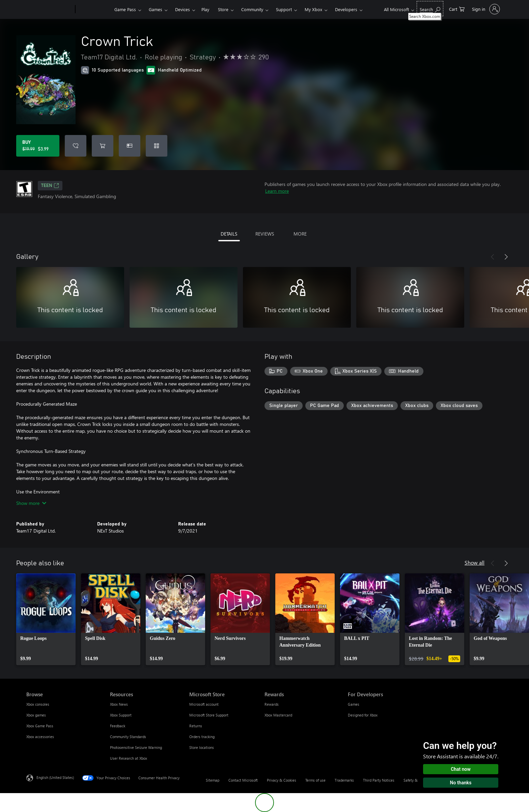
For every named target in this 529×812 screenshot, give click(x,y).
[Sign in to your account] (485, 9)
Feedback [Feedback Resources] (118, 726)
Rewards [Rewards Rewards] (272, 704)
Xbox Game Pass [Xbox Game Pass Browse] (40, 726)
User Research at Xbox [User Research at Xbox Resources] (129, 758)
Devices (183, 9)
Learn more (277, 191)
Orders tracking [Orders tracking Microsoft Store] (202, 737)
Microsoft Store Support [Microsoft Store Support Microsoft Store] (209, 715)
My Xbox (313, 9)
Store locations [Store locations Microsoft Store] (202, 747)
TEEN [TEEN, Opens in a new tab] (50, 186)
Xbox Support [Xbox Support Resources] (121, 715)
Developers (346, 9)
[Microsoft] (49, 9)
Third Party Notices (379, 780)
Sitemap (213, 780)
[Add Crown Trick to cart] (103, 146)
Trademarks (344, 780)
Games (156, 9)
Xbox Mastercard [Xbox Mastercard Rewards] (278, 715)
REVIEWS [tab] (265, 234)
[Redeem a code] (157, 146)
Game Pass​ (125, 9)
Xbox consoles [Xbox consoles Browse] (38, 704)
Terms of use (315, 780)
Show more (31, 503)
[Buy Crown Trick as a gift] (130, 146)
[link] (46, 619)
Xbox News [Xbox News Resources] (119, 704)
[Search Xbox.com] (430, 9)
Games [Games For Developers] (354, 704)
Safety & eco (414, 780)
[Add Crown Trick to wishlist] (76, 146)
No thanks (461, 783)
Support (284, 9)
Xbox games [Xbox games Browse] (36, 715)
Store (223, 9)
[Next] (506, 257)
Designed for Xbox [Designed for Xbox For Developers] (363, 715)
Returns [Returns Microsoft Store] (196, 726)
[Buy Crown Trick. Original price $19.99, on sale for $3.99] (38, 146)
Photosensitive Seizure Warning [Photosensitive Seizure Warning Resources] (136, 747)
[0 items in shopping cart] (457, 9)
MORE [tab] (300, 234)
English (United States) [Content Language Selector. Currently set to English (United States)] (55, 777)
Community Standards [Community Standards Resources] (128, 737)
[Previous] (493, 257)
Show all (475, 562)
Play (205, 9)
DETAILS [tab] (229, 234)
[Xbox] (94, 9)
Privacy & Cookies (282, 780)
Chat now (461, 769)
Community (252, 9)
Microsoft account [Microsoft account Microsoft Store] (204, 704)
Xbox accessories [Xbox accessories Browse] (40, 737)
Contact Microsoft (243, 780)
